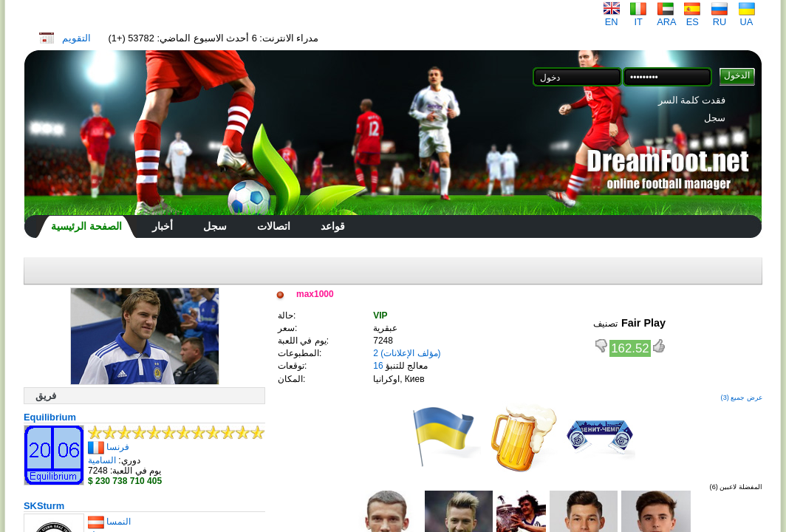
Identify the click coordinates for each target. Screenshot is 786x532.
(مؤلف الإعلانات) (410, 353)
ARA (666, 17)
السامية (102, 460)
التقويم (76, 38)
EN (612, 17)
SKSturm (44, 506)
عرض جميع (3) (742, 398)
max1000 (315, 294)
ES (692, 17)
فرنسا (118, 447)
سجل (715, 118)
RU (720, 17)
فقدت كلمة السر (692, 100)
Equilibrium (50, 417)
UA (747, 17)
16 (378, 366)
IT (638, 17)
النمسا (119, 522)
